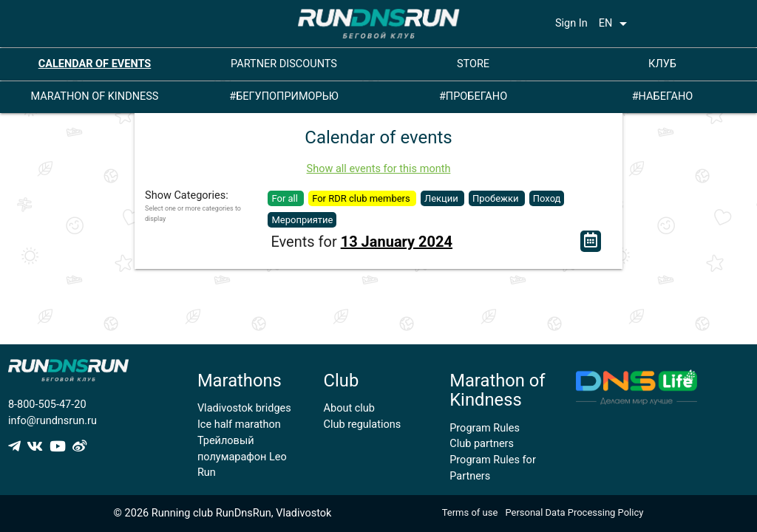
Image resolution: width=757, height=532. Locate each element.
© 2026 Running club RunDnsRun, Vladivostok (223, 513)
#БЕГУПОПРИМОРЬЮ (284, 96)
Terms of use (470, 512)
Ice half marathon (239, 424)
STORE (473, 64)
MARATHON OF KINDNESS (95, 96)
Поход (547, 198)
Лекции (442, 198)
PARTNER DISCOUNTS (284, 64)
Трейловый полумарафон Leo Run (242, 457)
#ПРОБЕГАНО (473, 96)
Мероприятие (302, 220)
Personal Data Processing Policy (574, 512)
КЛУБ (662, 64)
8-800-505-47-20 (47, 405)
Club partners (482, 444)
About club (349, 408)
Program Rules (485, 428)
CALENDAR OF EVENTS (95, 64)
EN (616, 24)
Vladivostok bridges (244, 408)
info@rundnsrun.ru (52, 421)
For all (286, 198)
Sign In (571, 23)
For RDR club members (362, 198)
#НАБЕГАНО (663, 96)
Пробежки (497, 198)
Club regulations (363, 424)
